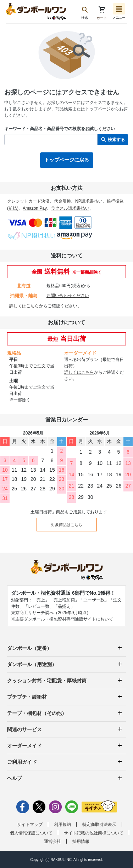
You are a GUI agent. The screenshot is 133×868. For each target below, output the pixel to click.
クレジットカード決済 (28, 201)
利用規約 (62, 825)
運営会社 (52, 841)
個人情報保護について (31, 833)
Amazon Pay (35, 208)
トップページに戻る (67, 160)
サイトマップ (30, 825)
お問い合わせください (68, 296)
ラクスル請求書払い (70, 208)
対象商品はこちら (67, 525)
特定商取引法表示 (99, 825)
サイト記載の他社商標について (94, 833)
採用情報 (81, 841)
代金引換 (62, 201)
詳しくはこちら (24, 306)
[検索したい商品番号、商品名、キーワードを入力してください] (51, 140)
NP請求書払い (89, 201)
